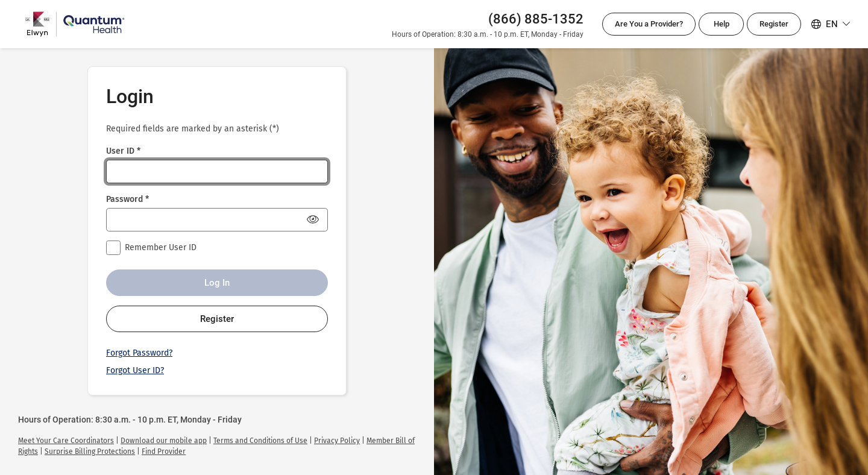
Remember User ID (161, 247)
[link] (66, 441)
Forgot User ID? (135, 370)
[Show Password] (313, 219)
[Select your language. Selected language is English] (831, 24)
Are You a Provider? (649, 24)
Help (722, 24)
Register (774, 24)
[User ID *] (217, 171)
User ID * (123, 151)
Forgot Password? (139, 353)
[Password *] (217, 220)
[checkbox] (113, 248)
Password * (127, 199)
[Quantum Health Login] (75, 24)
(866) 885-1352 (536, 19)
